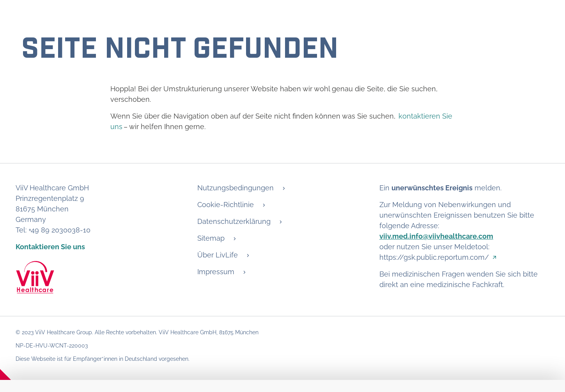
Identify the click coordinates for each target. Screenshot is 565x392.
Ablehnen (446, 374)
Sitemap (211, 238)
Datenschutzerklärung (234, 221)
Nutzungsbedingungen (236, 188)
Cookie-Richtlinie (226, 205)
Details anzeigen (46, 338)
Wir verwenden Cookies (91, 278)
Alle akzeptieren (513, 374)
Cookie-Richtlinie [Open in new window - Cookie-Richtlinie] (521, 338)
